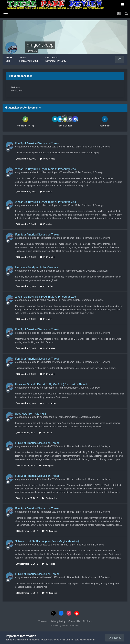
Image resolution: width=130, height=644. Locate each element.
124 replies (46, 433)
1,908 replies (48, 159)
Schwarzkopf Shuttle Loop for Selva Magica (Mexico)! (47, 541)
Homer (43, 388)
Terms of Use (12, 640)
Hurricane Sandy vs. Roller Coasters (37, 267)
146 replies (48, 564)
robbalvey (45, 172)
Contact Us (74, 621)
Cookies (87, 621)
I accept (115, 638)
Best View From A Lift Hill (30, 414)
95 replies (46, 192)
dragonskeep (22, 147)
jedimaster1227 (48, 147)
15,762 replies (48, 403)
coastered (45, 545)
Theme (43, 621)
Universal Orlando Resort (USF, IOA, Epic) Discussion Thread (51, 384)
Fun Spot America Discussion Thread (37, 143)
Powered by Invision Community (65, 626)
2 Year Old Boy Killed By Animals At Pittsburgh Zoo (46, 169)
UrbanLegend (47, 271)
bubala (43, 417)
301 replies (47, 286)
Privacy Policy (58, 621)
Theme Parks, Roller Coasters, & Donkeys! (89, 147)
